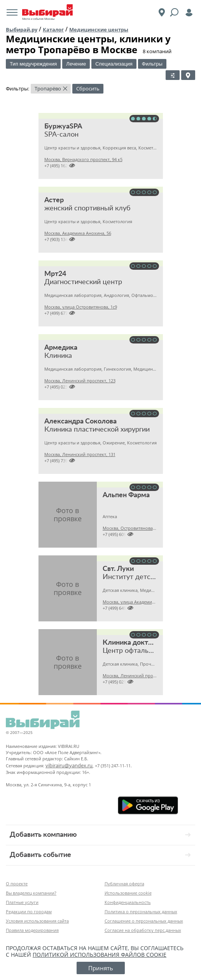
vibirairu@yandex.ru (69, 765)
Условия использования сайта (37, 921)
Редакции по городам (29, 911)
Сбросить (88, 88)
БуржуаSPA (63, 127)
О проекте (17, 884)
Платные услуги (22, 902)
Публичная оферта (124, 884)
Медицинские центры (99, 29)
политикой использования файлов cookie (100, 955)
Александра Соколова (80, 421)
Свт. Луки (118, 569)
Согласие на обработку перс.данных (143, 930)
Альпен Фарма (126, 495)
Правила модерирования (32, 930)
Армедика (61, 348)
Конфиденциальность (128, 902)
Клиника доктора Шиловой (147, 643)
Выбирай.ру (22, 29)
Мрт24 (55, 274)
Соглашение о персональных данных (144, 921)
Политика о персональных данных (141, 911)
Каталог (53, 29)
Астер (54, 200)
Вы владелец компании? (31, 893)
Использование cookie (128, 893)
